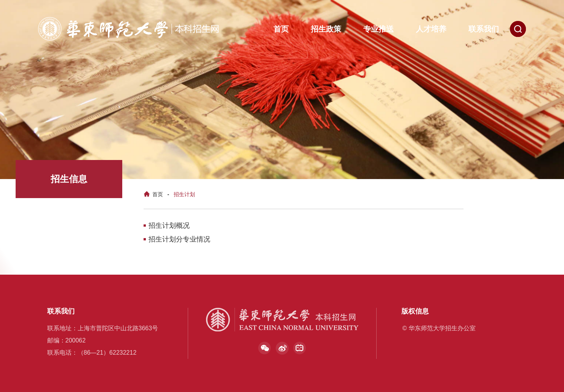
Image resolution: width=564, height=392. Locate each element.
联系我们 (484, 29)
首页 (281, 29)
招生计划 (184, 194)
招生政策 (326, 29)
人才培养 (431, 29)
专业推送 (379, 29)
